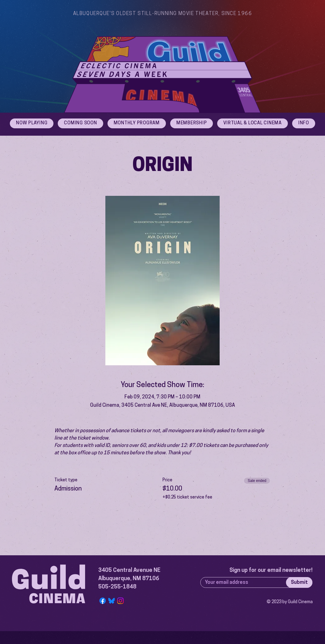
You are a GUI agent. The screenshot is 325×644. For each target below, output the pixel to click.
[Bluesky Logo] (112, 601)
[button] (304, 123)
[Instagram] (120, 601)
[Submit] (299, 582)
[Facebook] (103, 601)
